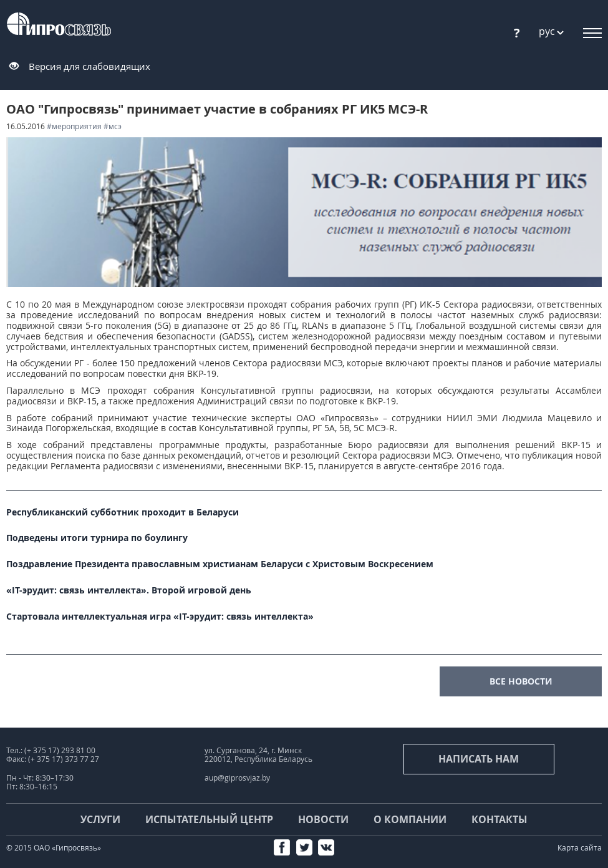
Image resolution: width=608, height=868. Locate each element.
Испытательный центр (209, 819)
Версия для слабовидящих (89, 66)
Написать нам (479, 759)
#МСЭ (113, 126)
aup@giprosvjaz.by (237, 778)
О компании (410, 819)
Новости (323, 819)
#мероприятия (74, 126)
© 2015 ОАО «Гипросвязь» (54, 848)
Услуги (100, 819)
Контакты (499, 819)
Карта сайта (580, 848)
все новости (521, 681)
